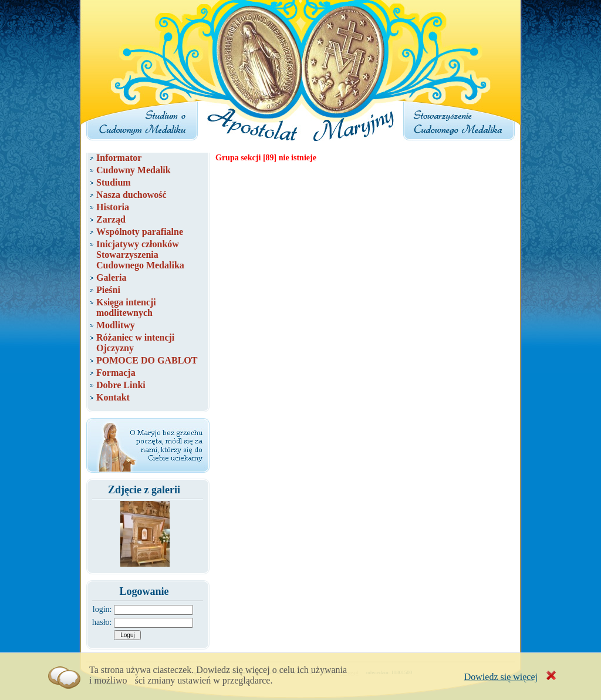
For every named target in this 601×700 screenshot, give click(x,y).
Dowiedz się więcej (501, 677)
